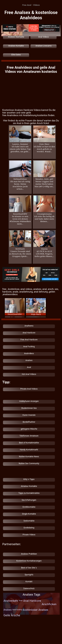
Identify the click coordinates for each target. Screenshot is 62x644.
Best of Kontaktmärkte (29, 443)
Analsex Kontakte (16, 46)
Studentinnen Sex (29, 408)
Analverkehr (11, 601)
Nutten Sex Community (29, 463)
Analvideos (29, 353)
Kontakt (29, 582)
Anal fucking (17, 610)
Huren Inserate (29, 415)
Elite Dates (16, 55)
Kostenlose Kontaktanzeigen (29, 561)
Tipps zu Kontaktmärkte (29, 493)
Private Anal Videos (29, 389)
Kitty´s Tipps (29, 479)
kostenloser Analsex (36, 610)
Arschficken (49, 604)
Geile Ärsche (12, 615)
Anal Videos (43, 37)
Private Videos (29, 535)
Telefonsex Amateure (29, 436)
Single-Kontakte (29, 514)
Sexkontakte (29, 521)
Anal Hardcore (29, 333)
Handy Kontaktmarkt (29, 450)
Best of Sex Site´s (29, 568)
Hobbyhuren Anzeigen (29, 401)
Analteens (29, 326)
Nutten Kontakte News (29, 457)
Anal (29, 367)
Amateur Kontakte (29, 486)
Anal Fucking (29, 347)
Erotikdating (29, 528)
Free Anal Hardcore (29, 340)
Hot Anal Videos (29, 374)
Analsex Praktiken (29, 554)
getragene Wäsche (29, 429)
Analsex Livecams (44, 46)
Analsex (29, 360)
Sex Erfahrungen (29, 500)
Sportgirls (29, 575)
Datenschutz (29, 588)
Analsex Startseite (16, 37)
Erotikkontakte (29, 507)
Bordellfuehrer (29, 422)
